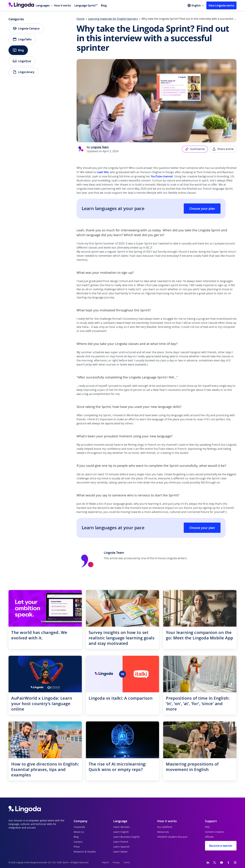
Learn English (121, 832)
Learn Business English (126, 837)
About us (79, 832)
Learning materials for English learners (113, 19)
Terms (127, 863)
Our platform (165, 827)
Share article (223, 149)
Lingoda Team (100, 147)
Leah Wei (103, 172)
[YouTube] (222, 863)
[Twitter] (215, 863)
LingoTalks (22, 39)
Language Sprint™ (86, 5)
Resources (163, 832)
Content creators (215, 832)
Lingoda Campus (26, 28)
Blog (104, 5)
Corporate (79, 827)
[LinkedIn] (208, 863)
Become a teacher (221, 846)
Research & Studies (85, 852)
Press (77, 847)
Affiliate (209, 837)
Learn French (121, 842)
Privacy (116, 863)
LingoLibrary (24, 72)
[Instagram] (235, 863)
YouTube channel (162, 176)
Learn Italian (120, 852)
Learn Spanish (121, 847)
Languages (43, 5)
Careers (78, 842)
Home (80, 19)
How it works (62, 5)
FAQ (207, 827)
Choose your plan (202, 209)
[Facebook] (228, 863)
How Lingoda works (221, 5)
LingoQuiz (22, 61)
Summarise (195, 149)
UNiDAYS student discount (172, 837)
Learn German (121, 827)
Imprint (105, 863)
